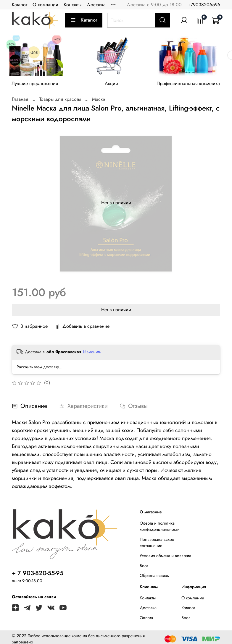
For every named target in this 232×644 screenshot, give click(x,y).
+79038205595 (204, 5)
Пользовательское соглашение (157, 544)
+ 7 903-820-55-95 (38, 575)
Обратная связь (154, 577)
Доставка (96, 5)
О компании (45, 5)
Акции (116, 86)
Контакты (72, 5)
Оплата (146, 619)
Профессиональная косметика (196, 86)
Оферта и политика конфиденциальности (160, 528)
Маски (99, 101)
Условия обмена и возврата (165, 557)
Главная (20, 101)
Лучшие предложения (36, 86)
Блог (144, 567)
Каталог (20, 5)
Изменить (92, 353)
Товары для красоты (60, 101)
